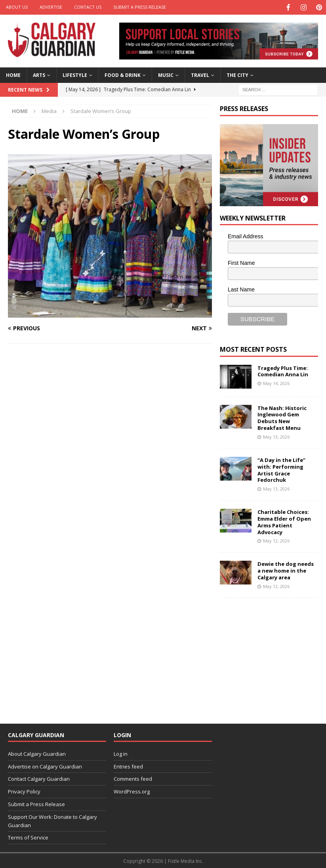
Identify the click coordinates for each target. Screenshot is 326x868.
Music (166, 74)
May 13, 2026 (276, 436)
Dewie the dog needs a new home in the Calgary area (286, 570)
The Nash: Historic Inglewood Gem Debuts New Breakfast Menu (282, 417)
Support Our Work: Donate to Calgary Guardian (52, 820)
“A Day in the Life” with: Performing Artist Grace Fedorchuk (281, 469)
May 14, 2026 (276, 382)
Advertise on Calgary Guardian (45, 766)
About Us (17, 7)
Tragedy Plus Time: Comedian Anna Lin (283, 371)
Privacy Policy (24, 791)
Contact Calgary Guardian (39, 778)
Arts (39, 74)
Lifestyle (75, 74)
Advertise (51, 7)
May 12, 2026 (276, 540)
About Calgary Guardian (37, 753)
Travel (200, 74)
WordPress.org (132, 791)
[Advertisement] (273, 655)
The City (237, 74)
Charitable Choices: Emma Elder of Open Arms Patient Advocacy (284, 521)
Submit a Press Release (140, 7)
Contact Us (88, 7)
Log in (121, 753)
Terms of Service (28, 837)
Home (13, 74)
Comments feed (133, 778)
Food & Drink (123, 74)
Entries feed (128, 766)
